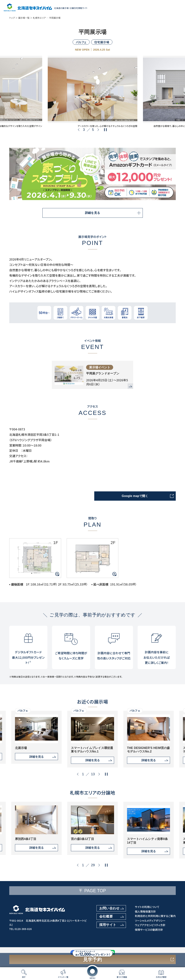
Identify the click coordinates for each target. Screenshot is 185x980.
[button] (79, 130)
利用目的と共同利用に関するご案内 (155, 916)
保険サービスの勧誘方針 (149, 930)
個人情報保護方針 (145, 912)
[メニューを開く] (92, 971)
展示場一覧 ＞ (25, 18)
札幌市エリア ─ (41, 18)
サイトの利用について (147, 907)
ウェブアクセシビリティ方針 (150, 925)
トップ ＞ (14, 18)
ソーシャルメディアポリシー (150, 921)
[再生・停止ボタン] (105, 130)
